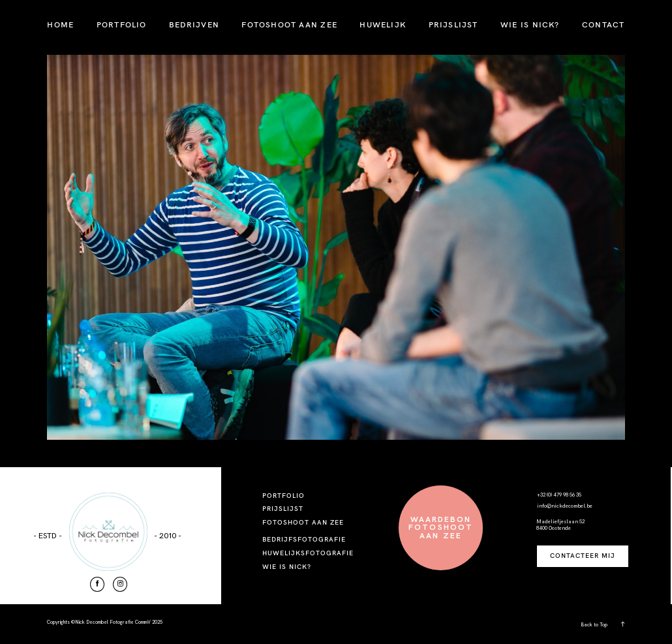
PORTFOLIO (122, 24)
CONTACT (603, 24)
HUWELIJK (383, 24)
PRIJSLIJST (453, 24)
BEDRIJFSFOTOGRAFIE (304, 539)
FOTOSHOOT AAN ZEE (289, 24)
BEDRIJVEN (194, 24)
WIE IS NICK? (530, 24)
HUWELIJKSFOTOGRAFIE (308, 553)
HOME (60, 24)
